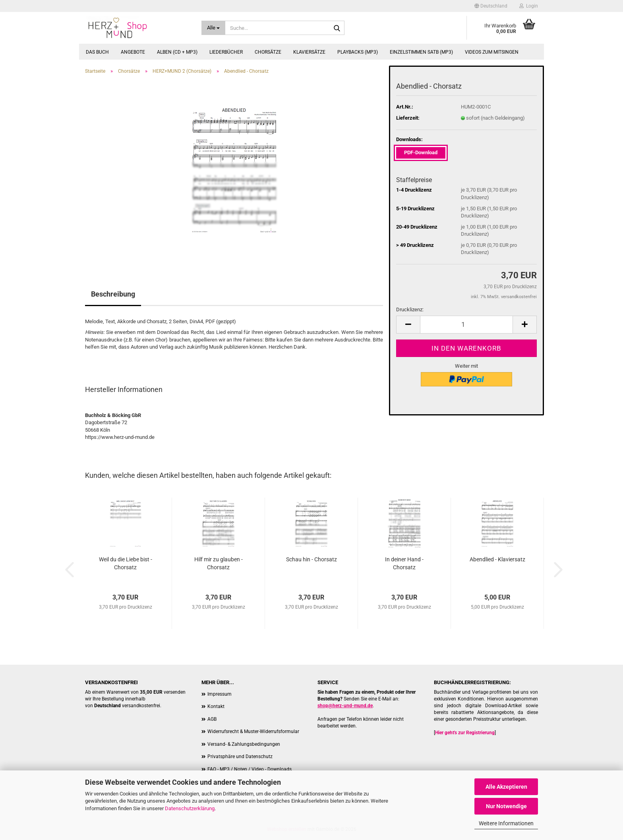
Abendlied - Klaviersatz (497, 559)
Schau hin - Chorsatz (311, 559)
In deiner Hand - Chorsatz (404, 563)
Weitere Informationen (506, 823)
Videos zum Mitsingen (492, 52)
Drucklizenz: (410, 309)
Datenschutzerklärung (190, 808)
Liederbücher (226, 52)
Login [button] (529, 6)
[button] (491, 6)
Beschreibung (113, 294)
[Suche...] (214, 28)
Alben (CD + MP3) (177, 52)
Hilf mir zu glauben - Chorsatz (219, 563)
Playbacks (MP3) (358, 52)
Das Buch (97, 52)
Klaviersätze (309, 52)
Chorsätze (268, 52)
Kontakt (216, 706)
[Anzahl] (466, 325)
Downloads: (409, 139)
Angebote (133, 52)
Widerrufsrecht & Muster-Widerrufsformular (253, 731)
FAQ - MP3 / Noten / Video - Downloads (250, 769)
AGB (212, 719)
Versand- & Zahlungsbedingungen (244, 744)
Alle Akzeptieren (506, 787)
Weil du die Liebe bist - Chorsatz (126, 563)
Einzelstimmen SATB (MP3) (421, 52)
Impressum (220, 694)
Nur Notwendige (506, 806)
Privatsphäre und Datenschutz (240, 757)
